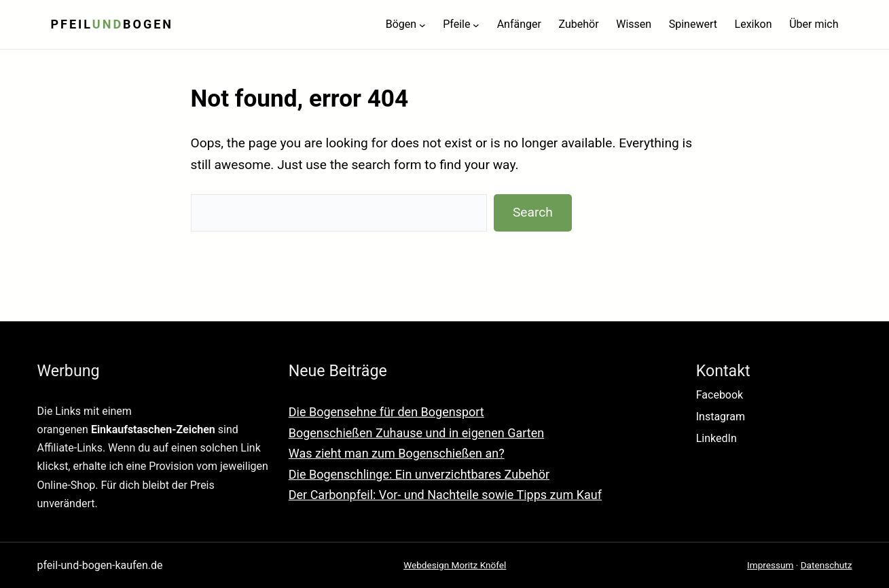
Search (533, 212)
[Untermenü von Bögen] (422, 24)
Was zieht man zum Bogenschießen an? (397, 453)
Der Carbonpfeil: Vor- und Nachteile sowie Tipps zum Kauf (445, 495)
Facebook (720, 395)
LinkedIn (716, 438)
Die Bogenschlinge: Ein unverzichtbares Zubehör (419, 474)
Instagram (721, 417)
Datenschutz (827, 565)
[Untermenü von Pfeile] (476, 24)
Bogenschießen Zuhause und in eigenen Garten (416, 433)
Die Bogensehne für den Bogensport (386, 412)
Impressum (770, 565)
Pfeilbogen (112, 24)
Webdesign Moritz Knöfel (455, 565)
